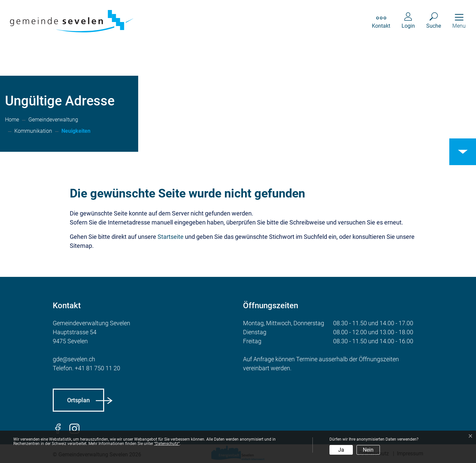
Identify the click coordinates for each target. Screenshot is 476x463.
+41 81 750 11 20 (97, 368)
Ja (341, 450)
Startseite (171, 237)
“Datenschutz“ (167, 444)
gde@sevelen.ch (74, 359)
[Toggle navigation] (459, 21)
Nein (368, 450)
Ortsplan (78, 400)
